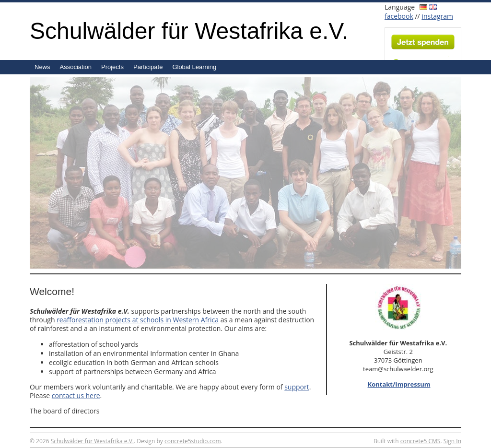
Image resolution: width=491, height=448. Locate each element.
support (297, 387)
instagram (437, 16)
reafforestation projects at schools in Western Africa (138, 320)
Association (76, 67)
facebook (399, 16)
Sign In (452, 441)
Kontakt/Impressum (399, 384)
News (42, 67)
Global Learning (194, 67)
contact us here (76, 395)
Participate (148, 67)
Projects (112, 67)
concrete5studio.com (193, 441)
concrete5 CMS (421, 441)
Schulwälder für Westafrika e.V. (189, 31)
